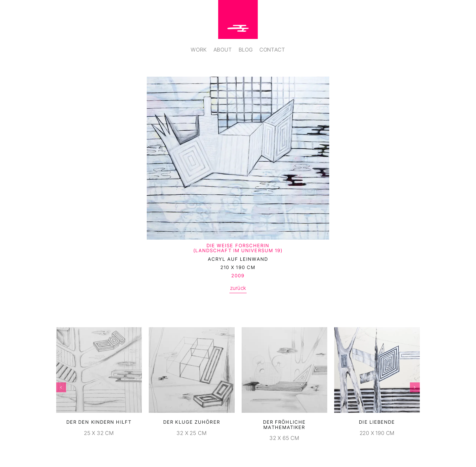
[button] (61, 387)
